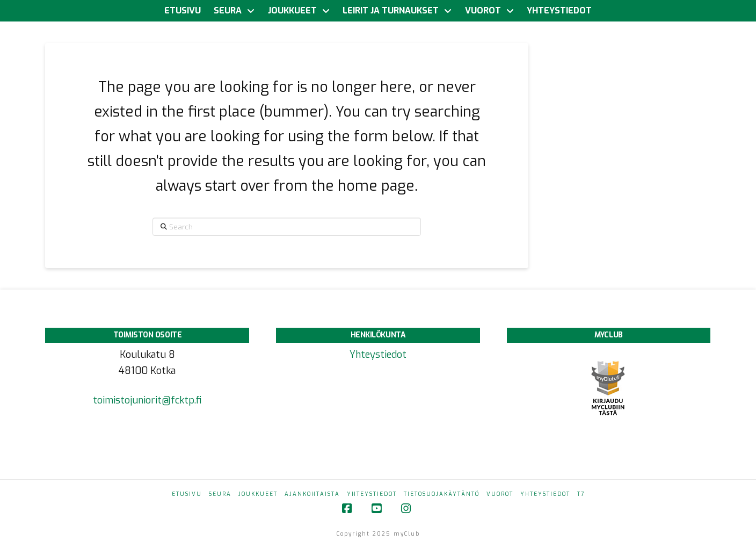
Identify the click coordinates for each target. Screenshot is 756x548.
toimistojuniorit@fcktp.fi (147, 400)
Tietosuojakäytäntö (442, 494)
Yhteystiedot (378, 355)
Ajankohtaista (312, 494)
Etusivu (187, 494)
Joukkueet (258, 494)
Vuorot (500, 494)
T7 (581, 494)
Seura (220, 494)
